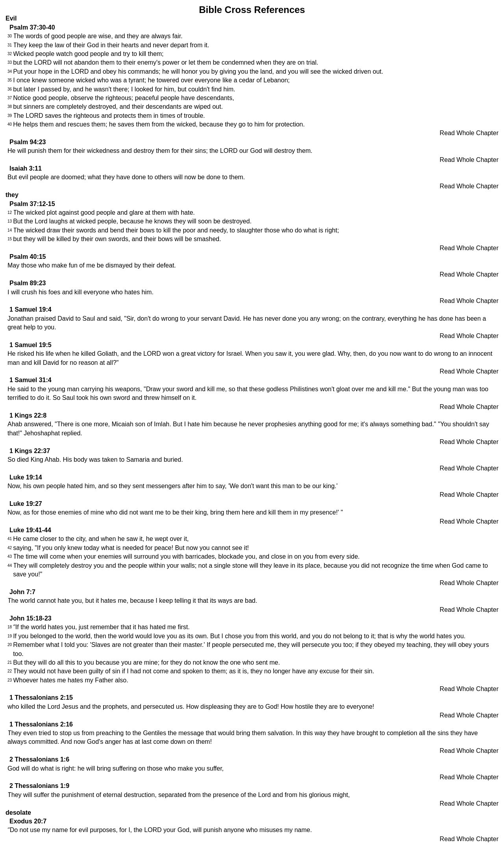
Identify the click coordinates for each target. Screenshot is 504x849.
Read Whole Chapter (469, 133)
